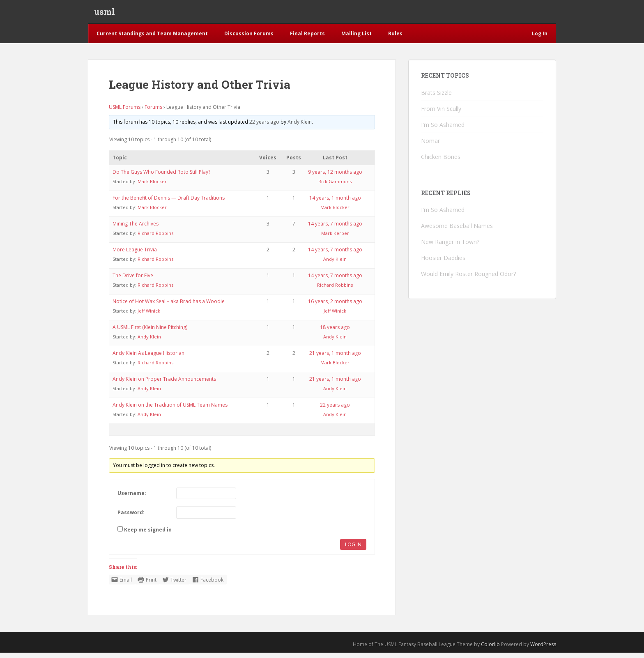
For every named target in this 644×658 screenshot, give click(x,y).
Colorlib (490, 650)
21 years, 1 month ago (335, 358)
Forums (153, 112)
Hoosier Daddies (443, 263)
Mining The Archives (136, 229)
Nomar (430, 146)
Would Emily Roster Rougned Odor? (468, 279)
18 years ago (335, 332)
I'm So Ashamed (443, 130)
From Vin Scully (441, 114)
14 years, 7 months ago (335, 229)
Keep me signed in (148, 535)
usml (105, 14)
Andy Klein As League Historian (148, 358)
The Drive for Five (133, 281)
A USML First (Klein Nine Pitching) (150, 332)
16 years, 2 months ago (335, 307)
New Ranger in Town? (450, 247)
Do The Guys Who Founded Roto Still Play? (161, 177)
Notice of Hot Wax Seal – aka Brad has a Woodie (169, 307)
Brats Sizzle (436, 98)
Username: (132, 498)
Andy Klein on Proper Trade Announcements (164, 384)
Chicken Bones (441, 162)
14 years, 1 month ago (335, 203)
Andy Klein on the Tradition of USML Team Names (170, 410)
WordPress (543, 650)
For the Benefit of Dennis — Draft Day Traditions (169, 203)
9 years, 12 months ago (335, 177)
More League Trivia (135, 255)
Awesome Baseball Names (457, 231)
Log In (353, 550)
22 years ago (264, 127)
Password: (131, 518)
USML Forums (125, 112)
